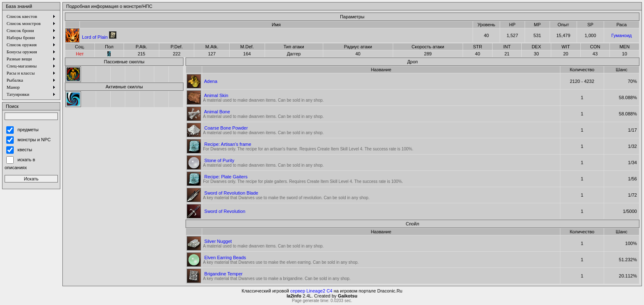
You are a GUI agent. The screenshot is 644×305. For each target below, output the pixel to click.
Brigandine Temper (223, 274)
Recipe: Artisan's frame (228, 144)
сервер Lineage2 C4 (311, 291)
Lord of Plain (95, 37)
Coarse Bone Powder (226, 128)
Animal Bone (217, 112)
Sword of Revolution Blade (231, 193)
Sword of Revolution (225, 211)
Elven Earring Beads (225, 257)
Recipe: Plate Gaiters (226, 177)
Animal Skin (216, 95)
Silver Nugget (218, 241)
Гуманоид (621, 35)
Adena (211, 81)
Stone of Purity (219, 160)
